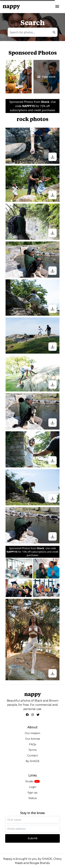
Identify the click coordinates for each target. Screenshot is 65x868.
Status (32, 798)
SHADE (47, 859)
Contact (32, 755)
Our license (33, 739)
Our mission (32, 733)
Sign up (32, 792)
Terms (32, 750)
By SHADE (33, 761)
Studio (29, 781)
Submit (33, 838)
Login (33, 787)
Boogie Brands (40, 863)
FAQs (32, 744)
